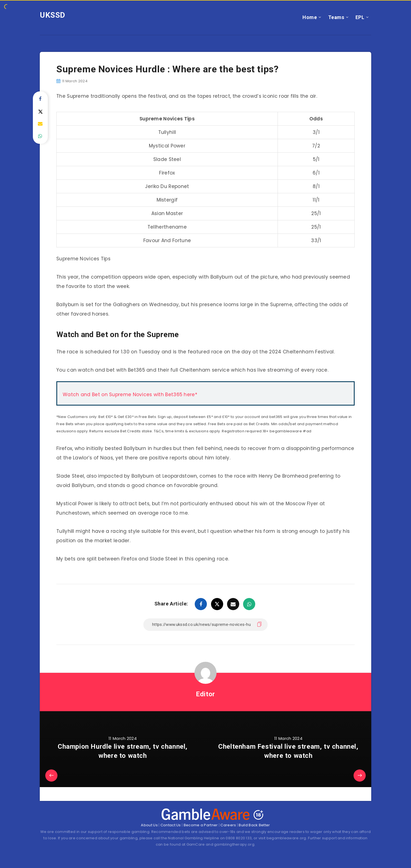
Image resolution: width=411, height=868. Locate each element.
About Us (149, 825)
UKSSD (52, 15)
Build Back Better (254, 825)
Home (310, 17)
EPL (360, 17)
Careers (228, 825)
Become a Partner (201, 825)
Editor (205, 694)
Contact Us (171, 825)
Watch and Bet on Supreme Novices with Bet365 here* (130, 395)
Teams (336, 17)
